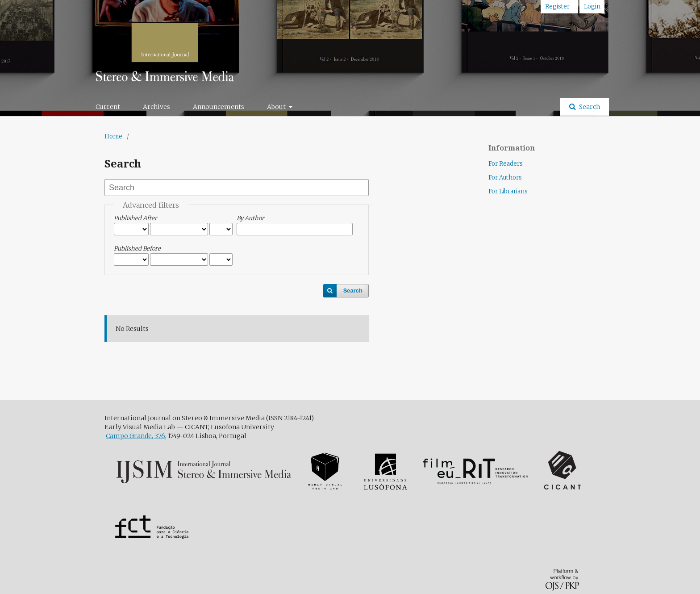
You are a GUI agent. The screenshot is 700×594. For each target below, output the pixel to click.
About (277, 107)
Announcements (219, 107)
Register (557, 6)
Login (592, 6)
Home (113, 136)
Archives (156, 107)
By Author (250, 218)
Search (589, 107)
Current (108, 107)
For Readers (506, 164)
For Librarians (508, 191)
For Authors (505, 178)
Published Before (137, 249)
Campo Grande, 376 (135, 436)
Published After (135, 218)
